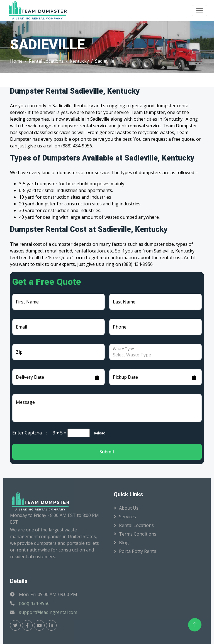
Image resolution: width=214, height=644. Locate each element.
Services (127, 517)
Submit (107, 452)
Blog (124, 543)
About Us (129, 508)
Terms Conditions (138, 534)
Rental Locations (46, 61)
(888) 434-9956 (34, 603)
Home (16, 61)
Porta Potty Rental (138, 551)
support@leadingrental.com (48, 612)
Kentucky (79, 61)
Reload (98, 433)
